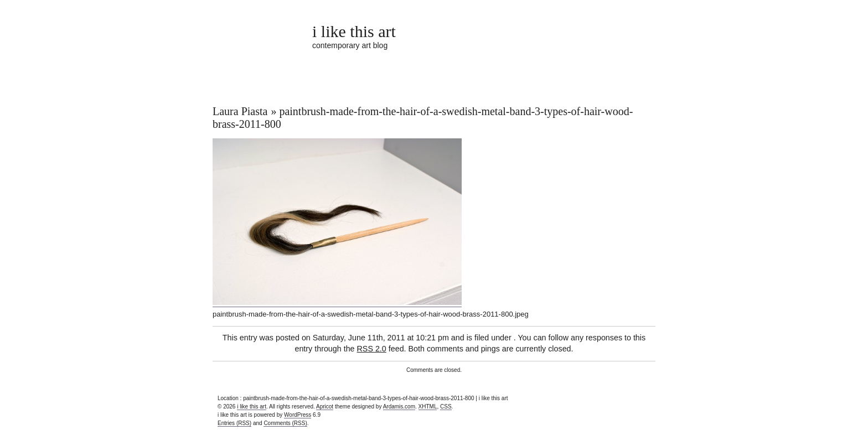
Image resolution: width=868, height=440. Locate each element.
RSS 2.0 (372, 349)
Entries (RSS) (234, 423)
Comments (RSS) (285, 423)
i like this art (354, 31)
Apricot (325, 407)
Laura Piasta (240, 111)
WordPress (298, 415)
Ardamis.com (399, 407)
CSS (446, 407)
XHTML (428, 407)
